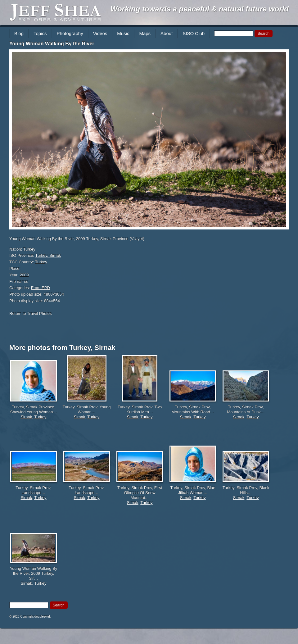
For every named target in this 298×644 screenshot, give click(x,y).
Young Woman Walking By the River (52, 44)
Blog (19, 33)
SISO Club (194, 33)
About (167, 33)
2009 (24, 275)
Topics (40, 33)
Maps (145, 33)
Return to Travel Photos (31, 313)
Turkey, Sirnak (48, 255)
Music (123, 33)
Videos (100, 33)
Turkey (29, 249)
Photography (70, 33)
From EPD (41, 288)
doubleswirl (42, 617)
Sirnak (26, 417)
